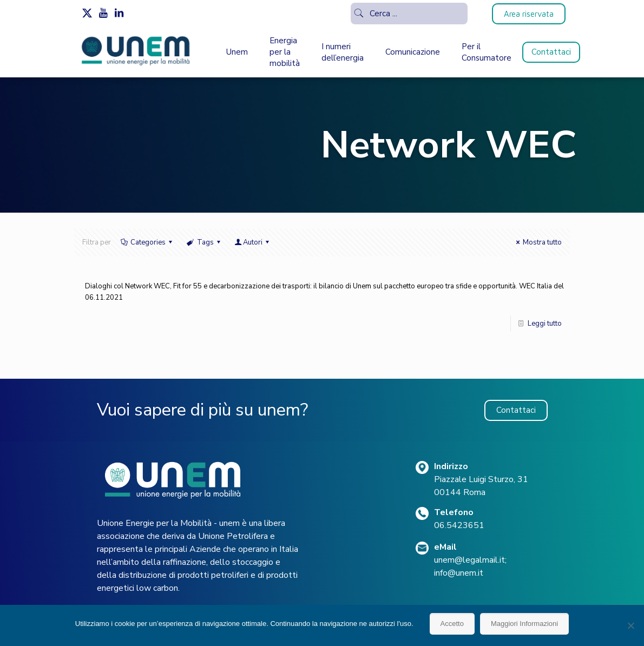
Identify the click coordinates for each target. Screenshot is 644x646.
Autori (253, 242)
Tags (204, 242)
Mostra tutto (537, 242)
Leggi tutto (545, 324)
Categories (147, 242)
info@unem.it (459, 573)
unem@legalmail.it (469, 560)
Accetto (452, 624)
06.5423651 (459, 525)
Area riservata (529, 14)
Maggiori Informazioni (524, 624)
